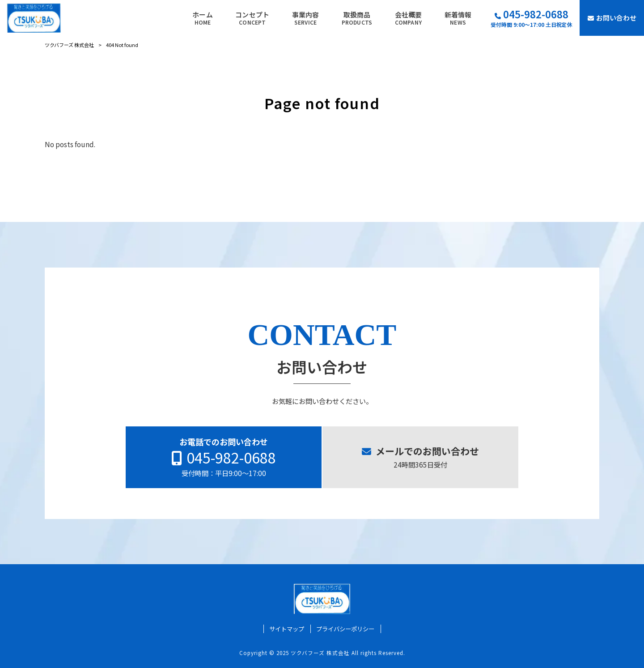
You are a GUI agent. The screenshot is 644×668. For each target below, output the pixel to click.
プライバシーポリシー (345, 629)
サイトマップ (287, 629)
